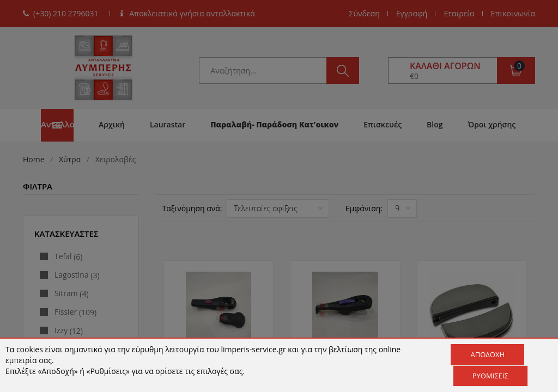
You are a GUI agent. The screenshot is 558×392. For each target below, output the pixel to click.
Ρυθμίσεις (490, 376)
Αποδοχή (487, 354)
